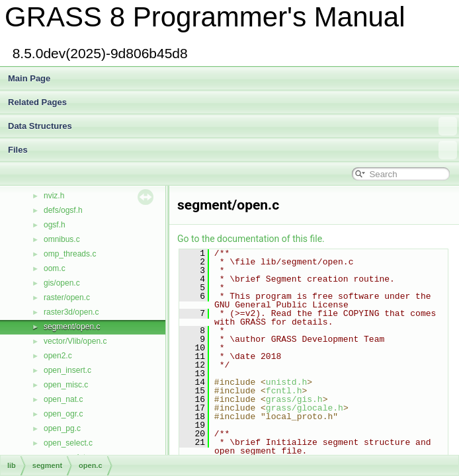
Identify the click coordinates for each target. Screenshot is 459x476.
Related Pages (37, 102)
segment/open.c (72, 327)
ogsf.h (55, 225)
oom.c (55, 268)
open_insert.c (67, 370)
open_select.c (68, 443)
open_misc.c (66, 385)
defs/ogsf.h (63, 210)
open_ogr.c (63, 414)
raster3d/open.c (71, 312)
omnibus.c (62, 239)
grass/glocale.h (305, 408)
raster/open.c (67, 297)
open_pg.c (62, 428)
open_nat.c (63, 399)
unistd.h (286, 382)
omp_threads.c (70, 254)
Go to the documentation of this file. (251, 239)
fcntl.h (284, 391)
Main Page (29, 78)
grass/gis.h (294, 399)
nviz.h (54, 196)
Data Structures (232, 126)
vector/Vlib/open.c (75, 341)
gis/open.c (62, 283)
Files (232, 150)
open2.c (58, 356)
